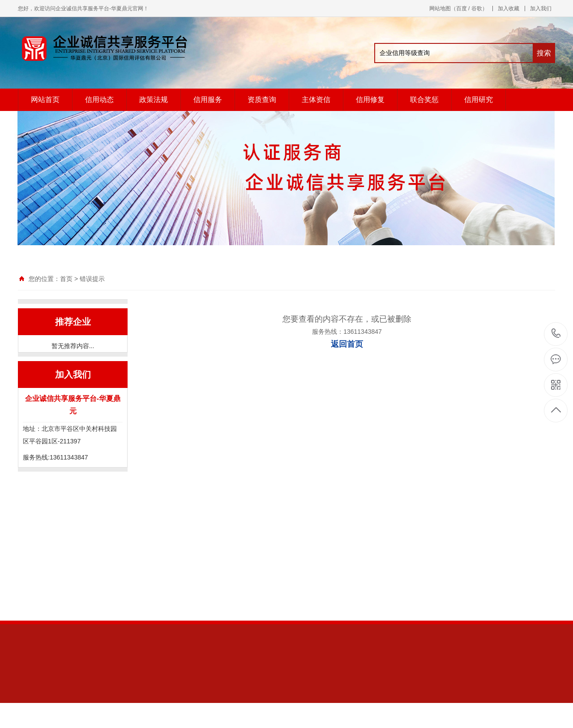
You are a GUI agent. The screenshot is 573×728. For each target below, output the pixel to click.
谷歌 (477, 9)
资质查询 (262, 100)
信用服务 (208, 100)
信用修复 (370, 100)
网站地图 (440, 9)
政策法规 (154, 100)
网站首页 (45, 100)
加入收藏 (509, 9)
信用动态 (99, 100)
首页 (66, 279)
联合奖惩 (424, 100)
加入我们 (541, 9)
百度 (462, 9)
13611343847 (556, 334)
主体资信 (316, 100)
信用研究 (479, 100)
